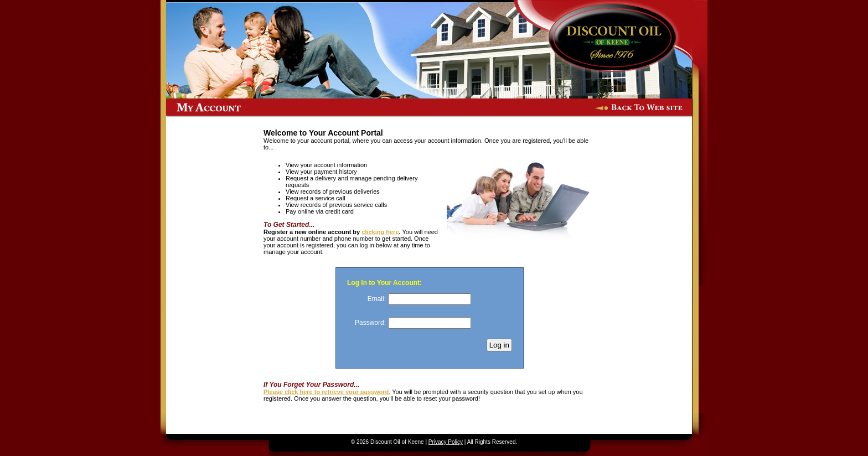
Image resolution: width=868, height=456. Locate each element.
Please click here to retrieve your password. (327, 392)
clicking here (380, 232)
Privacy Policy (446, 442)
